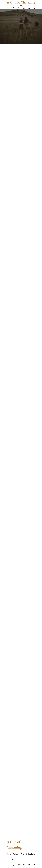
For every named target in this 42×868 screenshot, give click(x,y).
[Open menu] (21, 6)
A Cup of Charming (21, 2)
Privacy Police (12, 854)
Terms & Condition (28, 854)
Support (10, 860)
